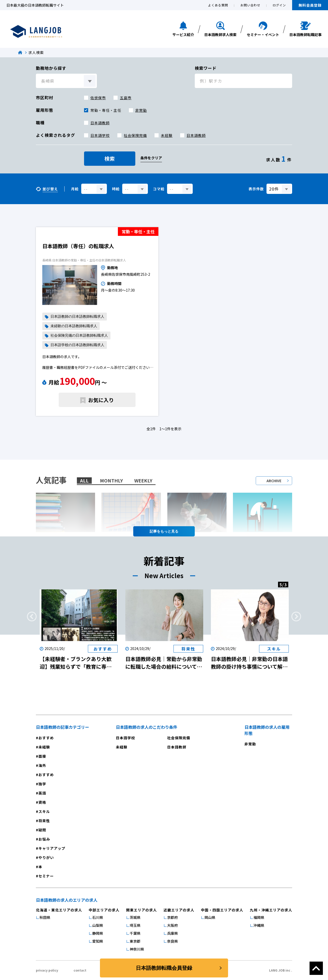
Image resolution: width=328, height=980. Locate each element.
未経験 (167, 135)
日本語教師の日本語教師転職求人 (77, 317)
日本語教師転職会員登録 (164, 968)
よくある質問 (218, 5)
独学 (42, 784)
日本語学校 (100, 135)
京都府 (172, 917)
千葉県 (135, 933)
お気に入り (101, 400)
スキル (44, 811)
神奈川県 (137, 949)
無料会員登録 (310, 5)
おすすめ (46, 738)
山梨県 (98, 925)
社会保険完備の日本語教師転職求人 (79, 335)
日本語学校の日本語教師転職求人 (77, 345)
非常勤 (141, 110)
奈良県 (172, 941)
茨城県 (135, 917)
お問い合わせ (250, 5)
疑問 (42, 830)
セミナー (46, 876)
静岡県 (98, 933)
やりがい (46, 857)
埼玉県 (135, 925)
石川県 (98, 917)
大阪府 (172, 925)
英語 (42, 793)
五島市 (126, 98)
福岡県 (259, 917)
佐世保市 (98, 98)
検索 (110, 158)
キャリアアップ (52, 848)
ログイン (279, 5)
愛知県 (98, 941)
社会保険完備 (135, 135)
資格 (42, 802)
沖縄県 (259, 925)
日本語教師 (100, 123)
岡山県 (210, 917)
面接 (42, 756)
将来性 (44, 821)
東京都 (135, 941)
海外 (42, 765)
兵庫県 (172, 933)
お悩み (44, 839)
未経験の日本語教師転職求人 (74, 326)
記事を (164, 531)
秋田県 (45, 917)
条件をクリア (151, 158)
